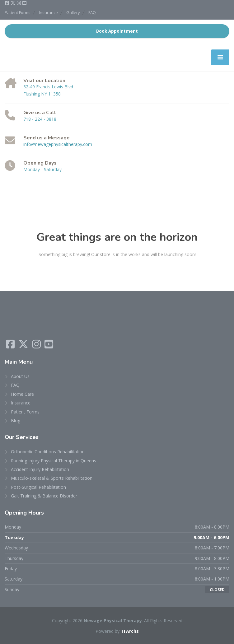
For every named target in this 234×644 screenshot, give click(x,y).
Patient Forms (18, 12)
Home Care (22, 394)
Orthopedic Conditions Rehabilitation (48, 452)
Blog (16, 420)
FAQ (92, 12)
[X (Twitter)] (13, 3)
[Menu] (220, 57)
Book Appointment (117, 31)
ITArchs (130, 631)
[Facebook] (7, 3)
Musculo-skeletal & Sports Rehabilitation (52, 478)
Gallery (73, 12)
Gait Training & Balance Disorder (44, 496)
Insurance (48, 12)
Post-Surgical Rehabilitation (38, 487)
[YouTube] (24, 3)
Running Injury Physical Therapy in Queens (54, 461)
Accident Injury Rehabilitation (40, 469)
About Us (20, 376)
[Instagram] (19, 3)
